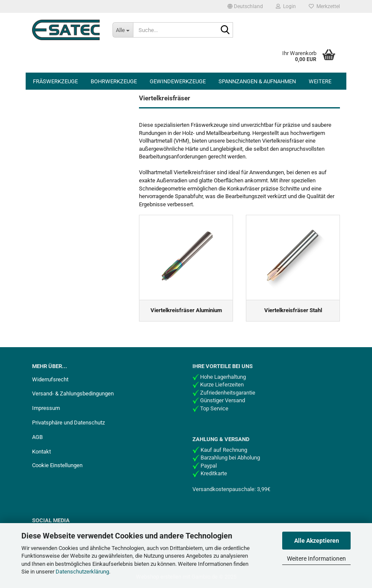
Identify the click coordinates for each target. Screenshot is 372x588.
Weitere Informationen (316, 559)
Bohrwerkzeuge (114, 81)
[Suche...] (123, 30)
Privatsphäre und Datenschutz (68, 423)
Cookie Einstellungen (57, 465)
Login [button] (286, 6)
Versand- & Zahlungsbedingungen (73, 393)
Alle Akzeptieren (317, 541)
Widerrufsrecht (50, 379)
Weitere (320, 81)
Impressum (46, 408)
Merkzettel (324, 6)
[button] (245, 6)
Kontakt (41, 452)
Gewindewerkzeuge (178, 81)
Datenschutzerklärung (82, 572)
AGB (37, 437)
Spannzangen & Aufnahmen (257, 81)
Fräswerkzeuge (55, 81)
